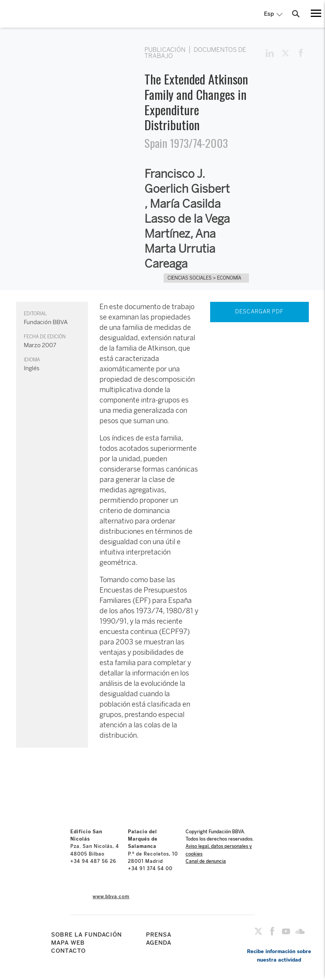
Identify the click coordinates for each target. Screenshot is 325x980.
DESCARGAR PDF (259, 312)
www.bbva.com (111, 897)
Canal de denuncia (206, 861)
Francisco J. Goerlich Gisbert (187, 181)
